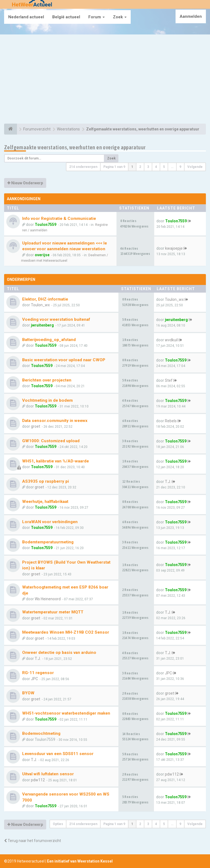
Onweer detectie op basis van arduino (59, 653)
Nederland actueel (26, 17)
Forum (97, 17)
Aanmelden (191, 16)
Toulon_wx (40, 305)
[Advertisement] (105, 80)
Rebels (171, 421)
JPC (34, 679)
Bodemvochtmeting (41, 733)
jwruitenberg (42, 325)
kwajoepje (174, 248)
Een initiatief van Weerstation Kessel (80, 861)
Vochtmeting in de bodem (47, 400)
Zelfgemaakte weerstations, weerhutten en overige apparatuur (75, 147)
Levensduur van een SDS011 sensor (58, 754)
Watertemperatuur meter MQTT (53, 612)
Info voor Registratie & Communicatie (59, 219)
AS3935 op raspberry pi (46, 481)
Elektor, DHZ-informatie (45, 299)
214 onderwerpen (83, 167)
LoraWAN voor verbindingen (50, 522)
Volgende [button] (195, 167)
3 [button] (148, 167)
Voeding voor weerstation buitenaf (56, 319)
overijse (42, 255)
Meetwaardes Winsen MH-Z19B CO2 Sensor (66, 632)
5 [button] (164, 167)
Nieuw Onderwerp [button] (25, 183)
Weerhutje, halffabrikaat (45, 502)
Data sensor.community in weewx (55, 421)
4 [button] (156, 167)
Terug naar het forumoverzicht (33, 841)
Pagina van (114, 167)
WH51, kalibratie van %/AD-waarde (56, 461)
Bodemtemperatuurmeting (48, 542)
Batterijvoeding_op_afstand (49, 340)
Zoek (120, 17)
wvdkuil (171, 340)
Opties (58, 824)
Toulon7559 (46, 225)
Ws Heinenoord (48, 599)
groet (36, 426)
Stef (169, 380)
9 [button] (180, 167)
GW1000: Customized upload (51, 441)
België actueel (66, 17)
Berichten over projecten (47, 380)
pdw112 (38, 780)
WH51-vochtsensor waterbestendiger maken (66, 713)
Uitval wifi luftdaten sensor (48, 774)
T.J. (168, 482)
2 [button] (140, 167)
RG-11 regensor (38, 673)
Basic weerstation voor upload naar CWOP (64, 360)
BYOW (28, 693)
